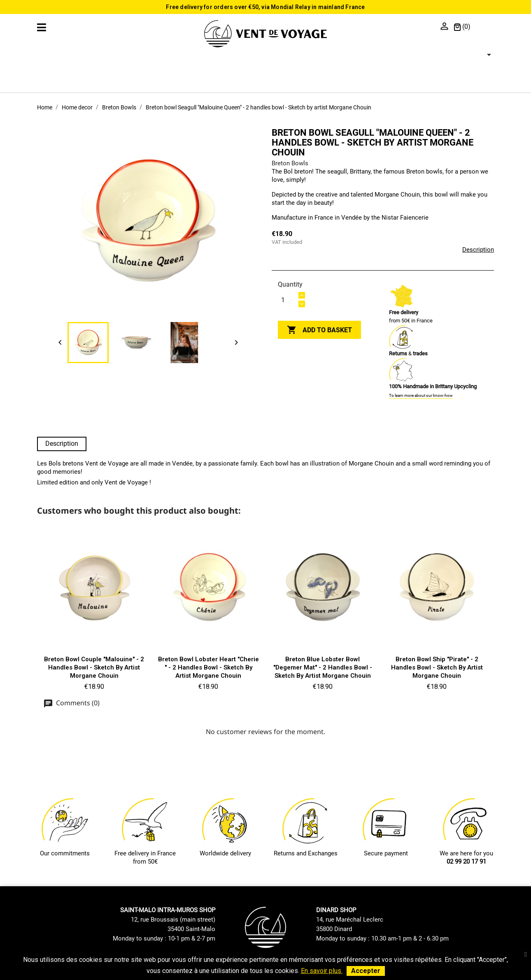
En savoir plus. (322, 971)
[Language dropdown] (484, 27)
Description (478, 250)
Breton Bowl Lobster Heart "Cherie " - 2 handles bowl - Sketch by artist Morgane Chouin (208, 667)
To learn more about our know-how (421, 395)
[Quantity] (288, 300)
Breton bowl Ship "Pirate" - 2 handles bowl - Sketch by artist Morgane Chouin (437, 667)
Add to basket (319, 330)
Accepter (366, 971)
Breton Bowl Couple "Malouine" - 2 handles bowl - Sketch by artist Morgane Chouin (94, 667)
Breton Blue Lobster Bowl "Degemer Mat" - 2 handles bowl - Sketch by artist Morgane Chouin (323, 667)
